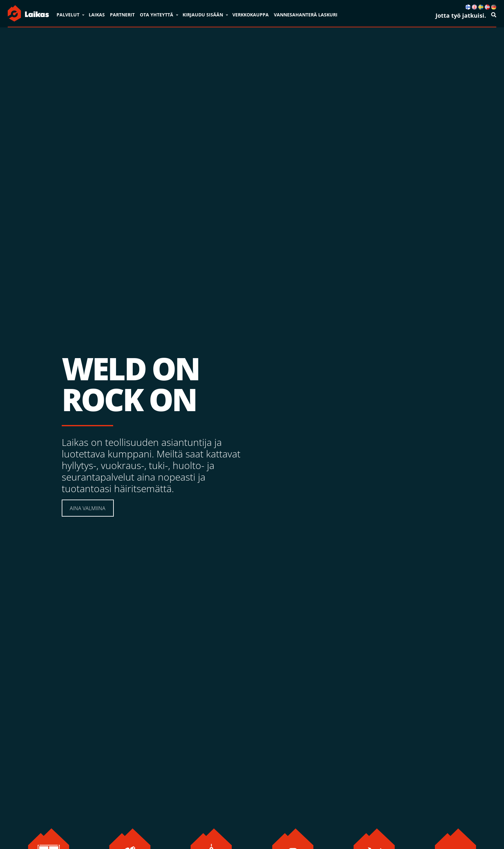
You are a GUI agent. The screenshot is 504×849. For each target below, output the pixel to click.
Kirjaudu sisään (203, 15)
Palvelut (68, 15)
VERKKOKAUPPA (251, 15)
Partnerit (122, 15)
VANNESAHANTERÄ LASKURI (306, 15)
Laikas (97, 15)
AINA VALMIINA (88, 508)
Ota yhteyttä (157, 15)
